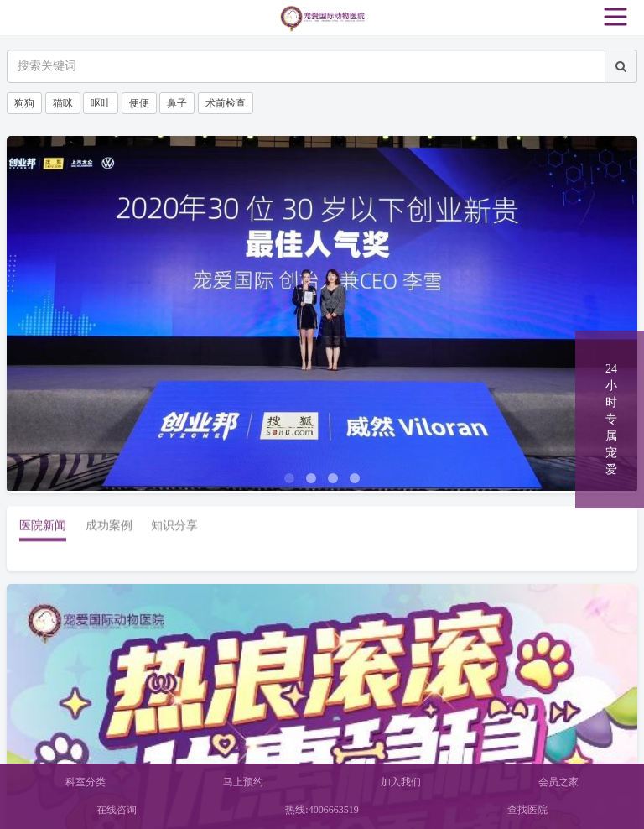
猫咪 (63, 103)
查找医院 (527, 810)
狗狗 (24, 103)
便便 (139, 103)
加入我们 (401, 782)
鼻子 (177, 103)
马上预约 (243, 782)
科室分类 (86, 782)
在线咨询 (117, 810)
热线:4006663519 (322, 810)
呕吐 (101, 103)
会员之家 (558, 782)
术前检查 (226, 103)
